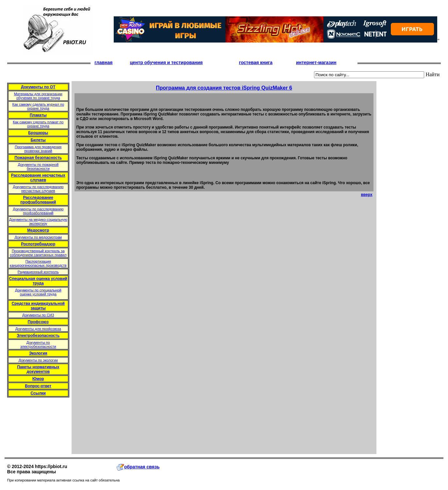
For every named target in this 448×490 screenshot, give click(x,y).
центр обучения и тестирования (166, 62)
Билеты (38, 140)
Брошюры (38, 133)
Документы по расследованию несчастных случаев (38, 189)
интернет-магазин (316, 62)
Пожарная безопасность (38, 158)
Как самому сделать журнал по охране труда (38, 106)
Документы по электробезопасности (38, 344)
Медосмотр (38, 230)
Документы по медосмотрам (38, 237)
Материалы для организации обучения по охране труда (38, 96)
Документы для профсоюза (38, 329)
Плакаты (38, 115)
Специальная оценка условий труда (38, 281)
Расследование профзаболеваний (38, 200)
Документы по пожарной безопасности (38, 166)
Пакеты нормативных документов (38, 369)
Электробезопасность (38, 336)
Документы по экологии (38, 360)
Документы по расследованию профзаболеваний (38, 211)
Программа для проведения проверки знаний (38, 149)
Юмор (38, 379)
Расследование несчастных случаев (38, 178)
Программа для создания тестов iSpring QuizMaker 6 (224, 88)
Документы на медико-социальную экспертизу (38, 221)
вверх (366, 195)
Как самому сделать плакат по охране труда (38, 124)
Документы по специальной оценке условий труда (38, 292)
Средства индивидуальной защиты (38, 306)
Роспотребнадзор (38, 244)
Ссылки (38, 393)
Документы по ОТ (38, 87)
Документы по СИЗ (38, 315)
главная (103, 62)
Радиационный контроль (38, 272)
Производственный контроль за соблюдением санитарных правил (38, 253)
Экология (38, 353)
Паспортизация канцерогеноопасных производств (38, 263)
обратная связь (138, 467)
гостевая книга (256, 62)
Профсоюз (38, 322)
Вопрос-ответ (38, 386)
